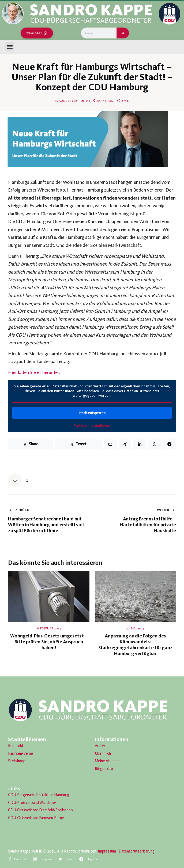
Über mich (103, 753)
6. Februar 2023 (49, 628)
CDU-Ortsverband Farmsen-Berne (36, 818)
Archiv (100, 746)
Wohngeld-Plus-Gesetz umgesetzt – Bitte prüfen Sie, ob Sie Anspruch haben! (49, 642)
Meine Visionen (107, 761)
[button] (10, 47)
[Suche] (123, 33)
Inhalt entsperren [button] (92, 413)
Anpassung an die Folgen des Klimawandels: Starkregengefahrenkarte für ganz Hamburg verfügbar (135, 645)
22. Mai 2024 (135, 628)
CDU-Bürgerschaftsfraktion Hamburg (39, 795)
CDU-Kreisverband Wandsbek (32, 803)
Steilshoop (17, 761)
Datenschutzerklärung (137, 851)
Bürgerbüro (104, 769)
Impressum (107, 851)
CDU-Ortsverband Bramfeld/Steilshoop (40, 810)
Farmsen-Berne (20, 753)
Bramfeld (16, 746)
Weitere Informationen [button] (92, 425)
